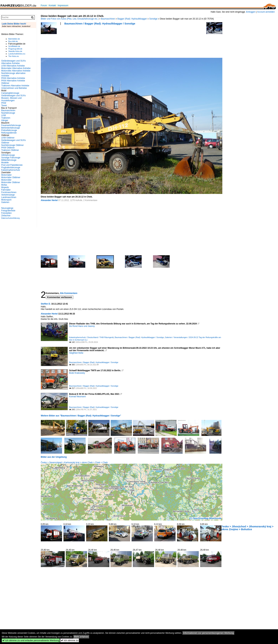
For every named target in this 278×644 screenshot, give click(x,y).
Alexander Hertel (49, 200)
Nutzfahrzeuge (8, 113)
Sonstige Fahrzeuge (11, 158)
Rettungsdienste (9, 133)
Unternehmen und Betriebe (14, 88)
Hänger (5, 120)
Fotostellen (6, 213)
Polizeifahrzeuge (9, 130)
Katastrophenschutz (11, 170)
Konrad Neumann (77, 397)
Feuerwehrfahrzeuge (11, 125)
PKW (4, 103)
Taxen (4, 105)
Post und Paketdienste (12, 165)
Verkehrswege (8, 195)
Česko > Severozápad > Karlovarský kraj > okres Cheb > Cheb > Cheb (74, 462)
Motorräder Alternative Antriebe (16, 68)
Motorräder (6, 175)
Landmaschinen (9, 197)
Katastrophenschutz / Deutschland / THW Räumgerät (91, 337)
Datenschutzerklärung (10, 218)
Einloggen (251, 12)
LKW (4, 115)
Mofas (4, 185)
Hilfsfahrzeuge (8, 155)
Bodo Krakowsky (77, 373)
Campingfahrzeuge (10, 93)
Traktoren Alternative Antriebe (15, 86)
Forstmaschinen (9, 192)
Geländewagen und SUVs (13, 96)
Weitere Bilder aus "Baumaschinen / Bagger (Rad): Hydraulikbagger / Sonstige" (81, 416)
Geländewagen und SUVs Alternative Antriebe (13, 62)
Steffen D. (46, 304)
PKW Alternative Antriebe (13, 78)
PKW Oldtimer (8, 148)
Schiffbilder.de (14, 46)
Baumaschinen (108, 19)
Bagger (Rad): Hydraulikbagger (132, 19)
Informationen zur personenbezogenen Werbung (208, 633)
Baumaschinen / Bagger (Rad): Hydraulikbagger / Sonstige (100, 24)
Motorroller (6, 180)
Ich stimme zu (70, 640)
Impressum (63, 5)
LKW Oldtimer (8, 138)
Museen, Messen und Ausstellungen (11, 99)
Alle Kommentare (69, 293)
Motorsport (6, 200)
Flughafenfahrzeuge (11, 168)
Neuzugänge (7, 208)
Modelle (5, 163)
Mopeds (5, 187)
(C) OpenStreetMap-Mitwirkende (205, 518)
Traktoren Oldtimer (10, 150)
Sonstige (153, 19)
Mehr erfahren (81, 637)
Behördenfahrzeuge (11, 128)
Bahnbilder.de (14, 39)
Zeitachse (6, 216)
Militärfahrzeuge (9, 160)
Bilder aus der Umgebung (54, 457)
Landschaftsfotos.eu (17, 54)
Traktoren (6, 118)
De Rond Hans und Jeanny (82, 326)
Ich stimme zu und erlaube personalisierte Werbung (31, 640)
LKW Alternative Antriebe (13, 66)
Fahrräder (6, 190)
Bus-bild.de (13, 41)
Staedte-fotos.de (15, 51)
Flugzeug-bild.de (15, 49)
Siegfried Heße (76, 353)
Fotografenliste (8, 211)
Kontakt (52, 5)
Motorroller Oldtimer (11, 182)
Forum (44, 5)
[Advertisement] (105, 43)
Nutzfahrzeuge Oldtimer (12, 145)
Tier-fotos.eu (14, 56)
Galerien (5, 202)
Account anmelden (266, 12)
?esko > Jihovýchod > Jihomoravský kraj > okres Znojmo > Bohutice (247, 528)
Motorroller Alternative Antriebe (16, 71)
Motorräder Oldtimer (11, 177)
